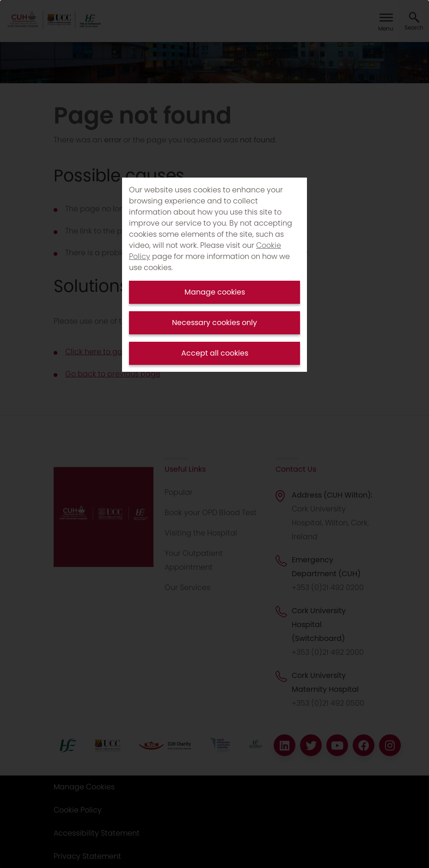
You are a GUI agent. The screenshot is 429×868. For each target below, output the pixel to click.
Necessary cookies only (214, 323)
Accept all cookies (215, 353)
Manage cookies (215, 292)
